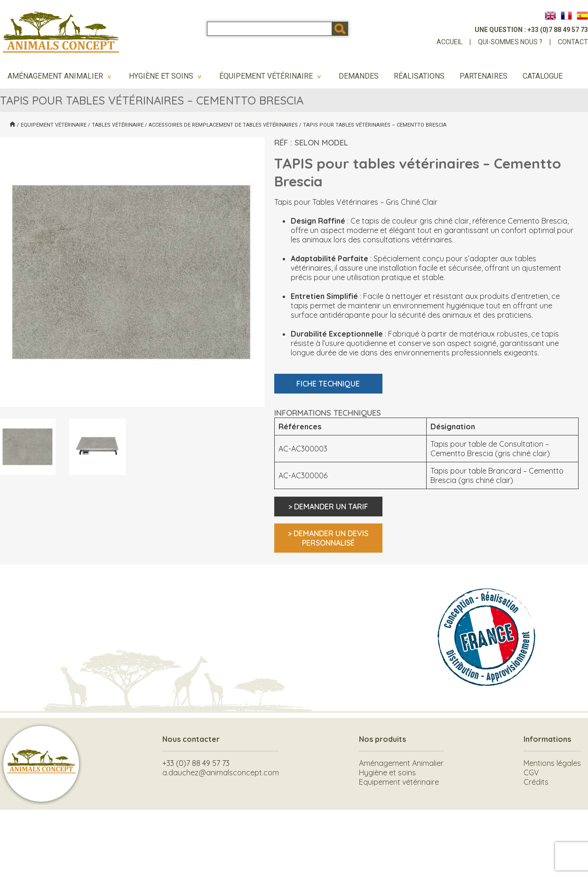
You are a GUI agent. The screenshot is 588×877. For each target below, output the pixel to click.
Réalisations (419, 76)
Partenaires (484, 76)
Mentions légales (552, 763)
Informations (547, 739)
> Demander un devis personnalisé (328, 538)
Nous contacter (191, 739)
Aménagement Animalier (61, 76)
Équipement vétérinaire (271, 76)
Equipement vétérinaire (54, 125)
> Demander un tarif (328, 507)
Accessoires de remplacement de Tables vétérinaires (223, 125)
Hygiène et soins (167, 76)
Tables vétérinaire (118, 125)
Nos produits (382, 739)
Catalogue (543, 76)
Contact (573, 42)
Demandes (359, 76)
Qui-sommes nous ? (510, 42)
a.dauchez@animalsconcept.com (221, 772)
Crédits (536, 782)
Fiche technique (328, 384)
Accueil (449, 42)
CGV (531, 772)
